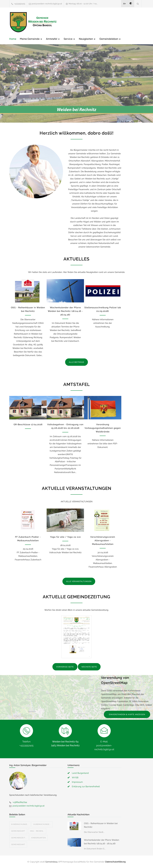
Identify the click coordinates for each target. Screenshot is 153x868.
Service (69, 39)
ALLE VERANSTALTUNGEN (79, 581)
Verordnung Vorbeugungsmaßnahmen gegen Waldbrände (103, 428)
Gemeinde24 (51, 862)
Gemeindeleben (110, 39)
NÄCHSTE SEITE (89, 667)
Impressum (77, 782)
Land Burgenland (80, 773)
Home (13, 39)
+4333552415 (20, 4)
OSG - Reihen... (37, 831)
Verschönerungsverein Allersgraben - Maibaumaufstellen (103, 540)
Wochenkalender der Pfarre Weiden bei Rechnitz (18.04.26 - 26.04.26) (65, 311)
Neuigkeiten (87, 39)
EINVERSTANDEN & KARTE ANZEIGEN (127, 714)
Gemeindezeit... (19, 838)
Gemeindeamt (18, 831)
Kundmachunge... (20, 824)
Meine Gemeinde (31, 39)
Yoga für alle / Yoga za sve (65, 537)
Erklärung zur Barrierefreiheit (86, 786)
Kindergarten (39, 838)
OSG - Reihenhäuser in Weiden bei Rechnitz (101, 825)
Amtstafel (53, 39)
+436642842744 (20, 802)
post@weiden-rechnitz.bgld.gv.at (47, 4)
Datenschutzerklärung (115, 862)
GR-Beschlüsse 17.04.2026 (28, 424)
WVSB (75, 777)
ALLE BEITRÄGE (76, 362)
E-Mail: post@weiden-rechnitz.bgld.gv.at (104, 745)
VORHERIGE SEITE (65, 667)
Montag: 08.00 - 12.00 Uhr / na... (83, 4)
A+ (125, 4)
